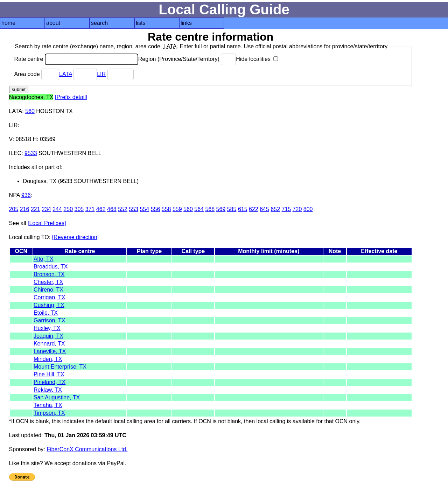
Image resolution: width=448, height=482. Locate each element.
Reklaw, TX (48, 390)
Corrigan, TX (49, 297)
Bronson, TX (49, 274)
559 (177, 209)
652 (275, 209)
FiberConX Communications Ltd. (87, 449)
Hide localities (257, 59)
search (99, 23)
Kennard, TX (49, 344)
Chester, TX (48, 282)
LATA (66, 74)
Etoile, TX (46, 313)
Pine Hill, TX (49, 374)
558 (166, 209)
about (53, 23)
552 (123, 209)
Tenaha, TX (48, 405)
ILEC (15, 153)
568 (210, 209)
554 (144, 209)
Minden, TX (48, 359)
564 (199, 209)
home (8, 23)
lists (141, 23)
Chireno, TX (48, 290)
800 (308, 209)
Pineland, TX (50, 382)
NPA (15, 195)
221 (36, 209)
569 (221, 209)
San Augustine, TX (57, 397)
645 (264, 209)
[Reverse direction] (75, 237)
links (186, 23)
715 (286, 209)
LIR (101, 74)
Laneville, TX (50, 351)
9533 (31, 153)
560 (30, 111)
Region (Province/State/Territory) (187, 59)
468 (112, 209)
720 (297, 209)
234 (46, 209)
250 (68, 209)
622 (254, 209)
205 (14, 209)
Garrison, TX (49, 320)
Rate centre (76, 59)
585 (232, 209)
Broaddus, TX (51, 267)
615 (243, 209)
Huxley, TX (47, 328)
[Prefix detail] (71, 97)
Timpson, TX (49, 413)
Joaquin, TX (48, 336)
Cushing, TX (49, 305)
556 (156, 209)
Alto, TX (44, 259)
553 (134, 209)
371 (90, 209)
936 (26, 195)
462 (101, 209)
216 (25, 209)
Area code (37, 74)
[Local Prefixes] (47, 223)
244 (57, 209)
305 (79, 209)
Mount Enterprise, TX (60, 367)
